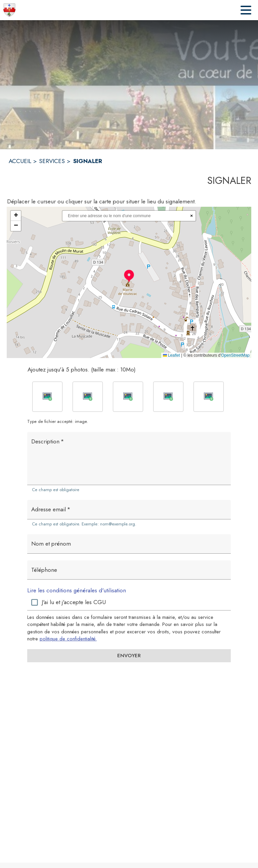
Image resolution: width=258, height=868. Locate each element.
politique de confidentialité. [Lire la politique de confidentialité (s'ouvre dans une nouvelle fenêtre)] (68, 639)
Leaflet (171, 355)
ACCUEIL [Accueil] (20, 161)
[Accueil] (9, 10)
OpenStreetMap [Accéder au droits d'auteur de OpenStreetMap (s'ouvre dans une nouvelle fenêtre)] (235, 355)
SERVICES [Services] (52, 161)
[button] (129, 276)
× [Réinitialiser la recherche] (191, 216)
